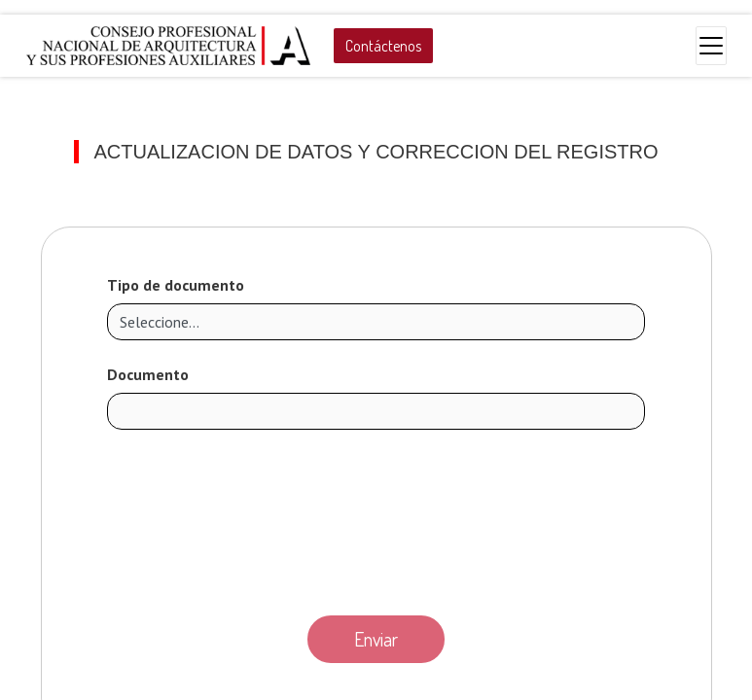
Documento (148, 374)
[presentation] (376, 517)
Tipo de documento (176, 285)
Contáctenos (383, 46)
